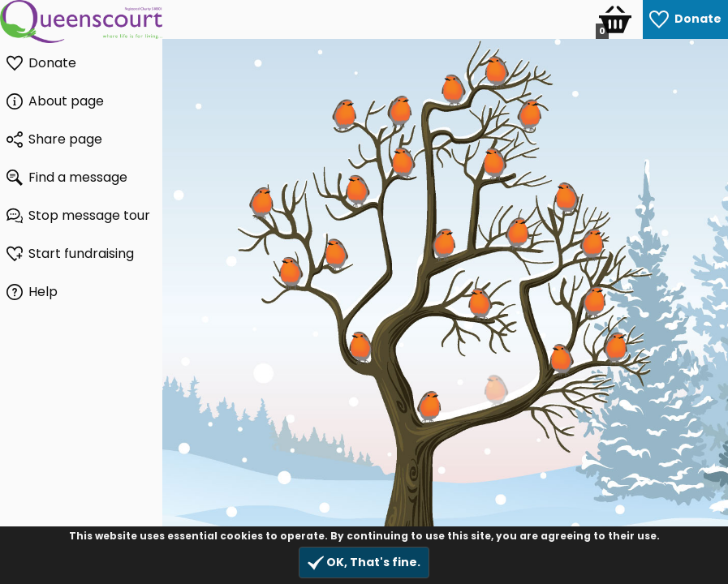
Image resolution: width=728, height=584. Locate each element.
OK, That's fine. (364, 563)
